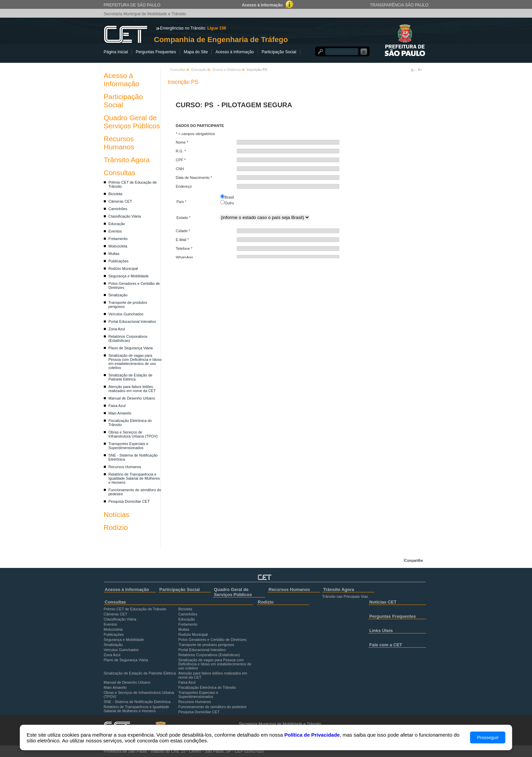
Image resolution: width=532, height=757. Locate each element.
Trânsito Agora (127, 160)
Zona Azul (117, 329)
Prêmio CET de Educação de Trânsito (135, 609)
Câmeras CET (120, 201)
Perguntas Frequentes (156, 52)
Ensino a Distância (226, 70)
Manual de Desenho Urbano (132, 398)
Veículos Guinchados (126, 314)
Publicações (119, 261)
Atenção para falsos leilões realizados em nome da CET (132, 389)
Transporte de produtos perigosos (206, 645)
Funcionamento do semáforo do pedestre (213, 707)
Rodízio (116, 527)
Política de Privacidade (312, 735)
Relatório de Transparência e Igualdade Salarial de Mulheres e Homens (134, 478)
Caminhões (118, 209)
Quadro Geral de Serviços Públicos (132, 122)
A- (413, 70)
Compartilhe (414, 561)
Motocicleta (118, 246)
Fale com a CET (386, 645)
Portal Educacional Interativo (132, 321)
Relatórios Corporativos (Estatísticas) (128, 338)
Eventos (115, 231)
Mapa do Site (196, 52)
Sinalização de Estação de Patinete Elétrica (131, 377)
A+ (420, 70)
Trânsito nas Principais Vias (345, 596)
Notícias (117, 514)
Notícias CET (383, 602)
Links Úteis (381, 631)
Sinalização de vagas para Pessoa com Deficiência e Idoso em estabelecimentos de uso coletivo (135, 362)
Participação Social (279, 52)
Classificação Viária (125, 216)
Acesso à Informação (235, 52)
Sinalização (118, 295)
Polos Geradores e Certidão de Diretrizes (213, 640)
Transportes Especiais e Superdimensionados (129, 446)
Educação (117, 224)
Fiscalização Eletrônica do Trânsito (207, 687)
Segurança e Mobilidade (129, 276)
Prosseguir (488, 737)
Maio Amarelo (120, 413)
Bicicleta (116, 194)
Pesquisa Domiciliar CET (129, 501)
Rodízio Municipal (123, 269)
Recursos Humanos (119, 143)
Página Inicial (116, 52)
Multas (114, 254)
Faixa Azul (117, 406)
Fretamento (118, 239)
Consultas (120, 173)
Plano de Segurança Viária (131, 348)
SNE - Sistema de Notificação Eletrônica (137, 702)
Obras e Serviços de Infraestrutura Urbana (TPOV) (133, 434)
